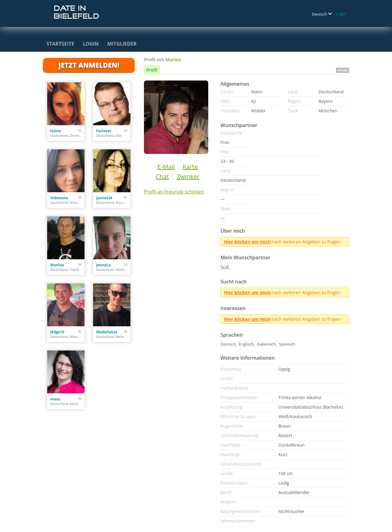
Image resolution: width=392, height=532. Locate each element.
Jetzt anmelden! (89, 65)
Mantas (57, 265)
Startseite (60, 44)
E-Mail (166, 167)
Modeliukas (107, 332)
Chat (162, 176)
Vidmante (59, 198)
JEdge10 (57, 332)
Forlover (104, 131)
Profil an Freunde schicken (174, 192)
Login (341, 14)
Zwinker (188, 176)
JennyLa (104, 265)
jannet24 (104, 198)
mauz (55, 399)
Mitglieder (122, 44)
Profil (152, 70)
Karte (190, 167)
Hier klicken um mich (247, 242)
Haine (56, 131)
